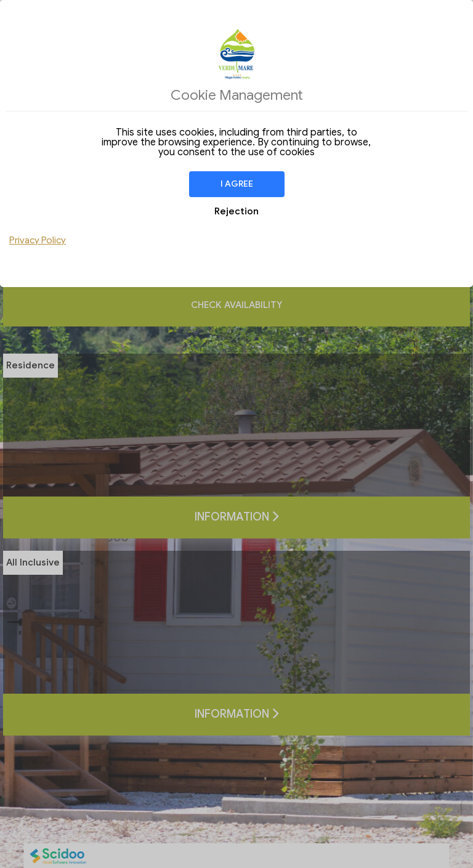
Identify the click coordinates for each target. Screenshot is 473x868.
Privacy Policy (38, 240)
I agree (237, 184)
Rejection (236, 211)
